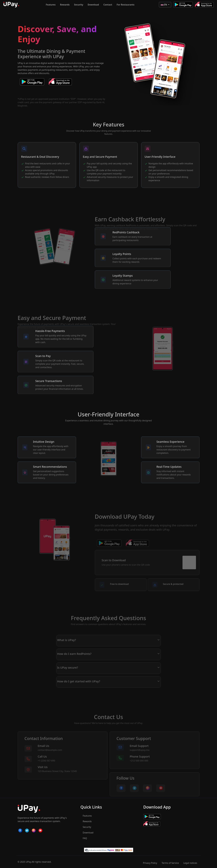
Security (79, 5)
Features (51, 5)
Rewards (65, 5)
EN (164, 5)
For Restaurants (125, 5)
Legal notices (190, 863)
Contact (108, 5)
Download (93, 5)
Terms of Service (170, 863)
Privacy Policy (150, 863)
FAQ (85, 838)
